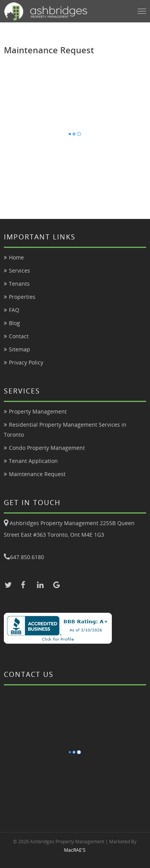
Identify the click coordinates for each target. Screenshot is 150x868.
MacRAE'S (75, 850)
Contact (19, 336)
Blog (14, 323)
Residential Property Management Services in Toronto (65, 430)
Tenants (19, 284)
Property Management (38, 411)
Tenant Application (33, 461)
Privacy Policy (26, 362)
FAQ (14, 310)
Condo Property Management (47, 448)
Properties (22, 297)
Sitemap (19, 349)
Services (19, 270)
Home (16, 257)
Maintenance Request (37, 474)
